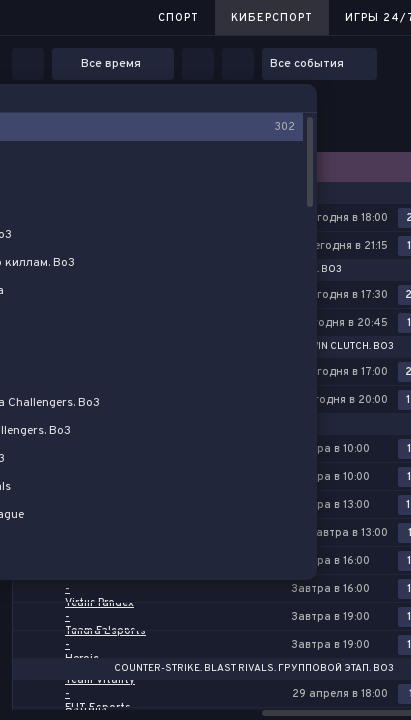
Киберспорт (272, 18)
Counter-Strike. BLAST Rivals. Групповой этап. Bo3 (254, 669)
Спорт (178, 18)
